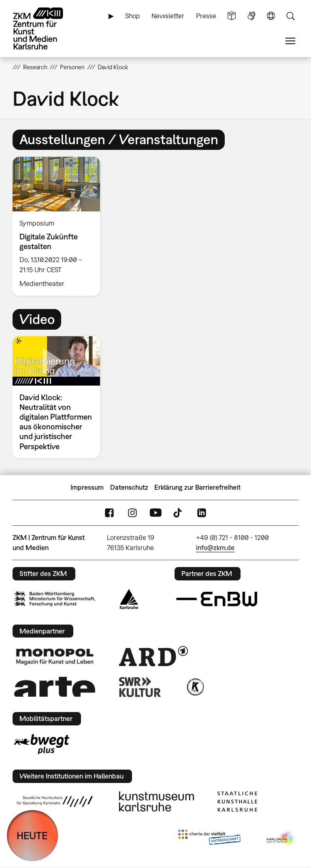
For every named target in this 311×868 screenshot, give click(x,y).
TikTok (179, 513)
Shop (133, 16)
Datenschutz (129, 487)
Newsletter (168, 16)
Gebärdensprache (251, 16)
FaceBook (109, 513)
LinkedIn (202, 513)
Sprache (271, 16)
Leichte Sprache (232, 16)
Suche (290, 16)
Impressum (87, 487)
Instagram (132, 513)
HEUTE (32, 835)
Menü (290, 41)
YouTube (155, 513)
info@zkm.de (215, 548)
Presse (206, 16)
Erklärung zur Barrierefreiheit (197, 487)
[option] (60, 226)
